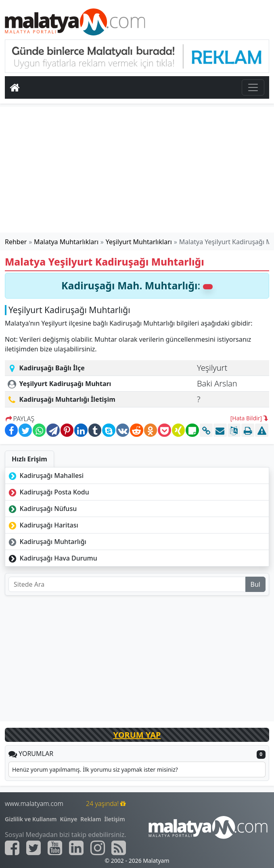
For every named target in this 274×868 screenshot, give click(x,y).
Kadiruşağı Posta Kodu (48, 492)
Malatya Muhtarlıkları (66, 242)
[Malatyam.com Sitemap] (119, 848)
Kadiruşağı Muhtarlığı (47, 542)
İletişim (114, 819)
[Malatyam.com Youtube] (55, 848)
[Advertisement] (137, 170)
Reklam (91, 819)
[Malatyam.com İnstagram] (98, 848)
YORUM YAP (137, 735)
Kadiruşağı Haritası (43, 525)
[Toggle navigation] (253, 87)
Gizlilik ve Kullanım (31, 819)
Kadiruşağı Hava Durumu (52, 558)
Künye (69, 819)
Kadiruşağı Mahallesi (45, 476)
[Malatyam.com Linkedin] (76, 848)
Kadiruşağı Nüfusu (42, 509)
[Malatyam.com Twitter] (33, 848)
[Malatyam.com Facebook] (12, 848)
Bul (255, 584)
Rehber (16, 242)
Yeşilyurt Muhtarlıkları (139, 242)
